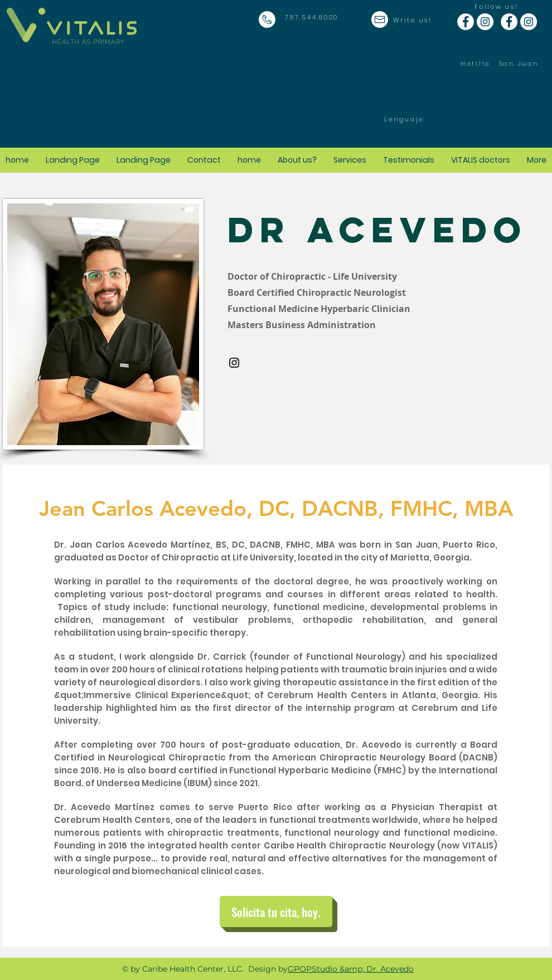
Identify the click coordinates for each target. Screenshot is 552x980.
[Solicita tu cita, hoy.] (276, 911)
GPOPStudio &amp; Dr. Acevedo (351, 969)
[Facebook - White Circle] (466, 22)
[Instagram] (234, 363)
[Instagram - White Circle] (485, 22)
